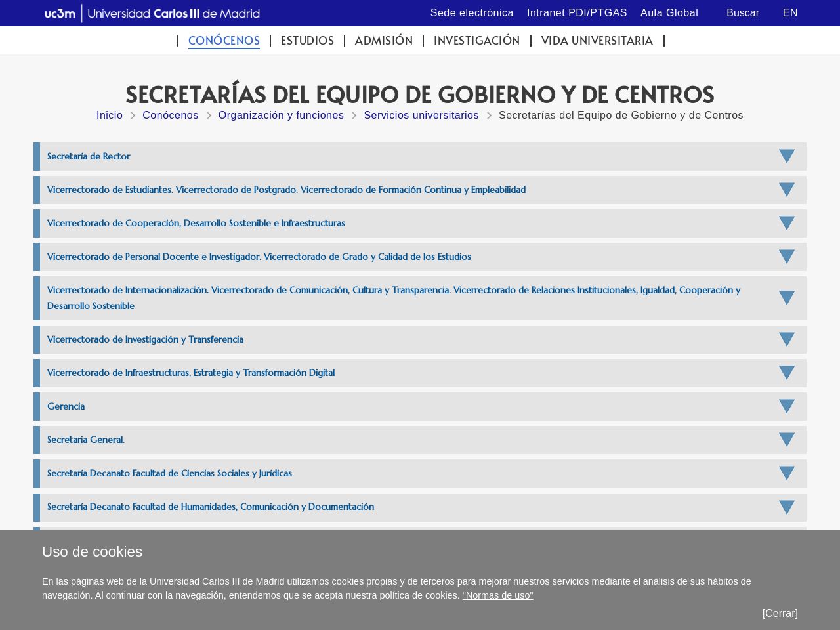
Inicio (110, 115)
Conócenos (224, 40)
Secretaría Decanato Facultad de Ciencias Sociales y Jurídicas (170, 473)
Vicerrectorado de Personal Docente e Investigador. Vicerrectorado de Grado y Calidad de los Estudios (259, 257)
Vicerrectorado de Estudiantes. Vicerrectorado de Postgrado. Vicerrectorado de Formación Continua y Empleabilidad (286, 190)
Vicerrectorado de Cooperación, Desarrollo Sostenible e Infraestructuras (196, 223)
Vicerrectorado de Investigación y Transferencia (145, 340)
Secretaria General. (86, 440)
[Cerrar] (780, 613)
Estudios (307, 40)
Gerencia (66, 407)
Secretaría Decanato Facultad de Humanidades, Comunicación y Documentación (211, 507)
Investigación (477, 40)
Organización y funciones (282, 115)
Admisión (384, 40)
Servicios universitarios (421, 115)
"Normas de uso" (498, 595)
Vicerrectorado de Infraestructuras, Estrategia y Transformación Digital (191, 373)
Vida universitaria (598, 40)
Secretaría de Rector (89, 157)
